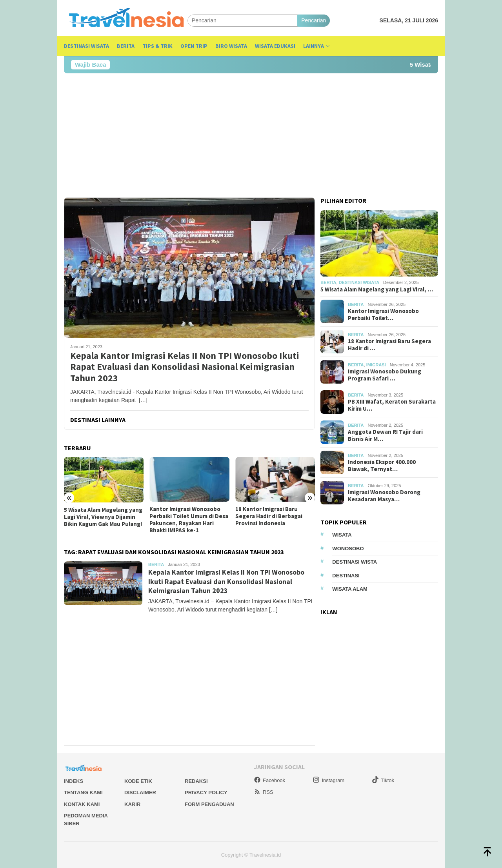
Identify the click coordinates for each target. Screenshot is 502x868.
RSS (264, 792)
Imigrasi (376, 365)
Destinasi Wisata (359, 282)
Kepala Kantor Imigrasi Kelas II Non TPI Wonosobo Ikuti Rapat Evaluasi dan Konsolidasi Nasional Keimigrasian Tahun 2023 (185, 367)
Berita (156, 564)
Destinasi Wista (355, 562)
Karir (132, 804)
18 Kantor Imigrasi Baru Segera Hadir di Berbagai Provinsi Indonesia (269, 516)
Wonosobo (348, 549)
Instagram (328, 780)
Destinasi (346, 576)
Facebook (269, 780)
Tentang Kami (83, 792)
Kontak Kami (82, 804)
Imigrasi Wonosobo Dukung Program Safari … (385, 375)
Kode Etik (138, 781)
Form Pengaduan (209, 804)
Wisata (342, 535)
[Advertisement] (251, 135)
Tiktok (383, 780)
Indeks (74, 781)
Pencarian (314, 20)
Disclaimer (140, 792)
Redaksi (196, 781)
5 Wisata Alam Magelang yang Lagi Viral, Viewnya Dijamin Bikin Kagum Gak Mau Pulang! (103, 517)
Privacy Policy (206, 792)
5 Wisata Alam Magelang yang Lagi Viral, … (377, 289)
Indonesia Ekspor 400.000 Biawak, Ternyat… (382, 466)
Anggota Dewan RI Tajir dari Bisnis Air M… (385, 435)
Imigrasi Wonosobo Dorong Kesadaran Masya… (384, 496)
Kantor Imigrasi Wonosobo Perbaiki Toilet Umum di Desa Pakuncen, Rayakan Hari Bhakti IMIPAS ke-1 (189, 520)
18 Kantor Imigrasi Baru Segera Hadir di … (389, 345)
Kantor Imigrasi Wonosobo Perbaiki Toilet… (383, 315)
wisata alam (350, 589)
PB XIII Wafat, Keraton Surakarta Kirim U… (392, 405)
